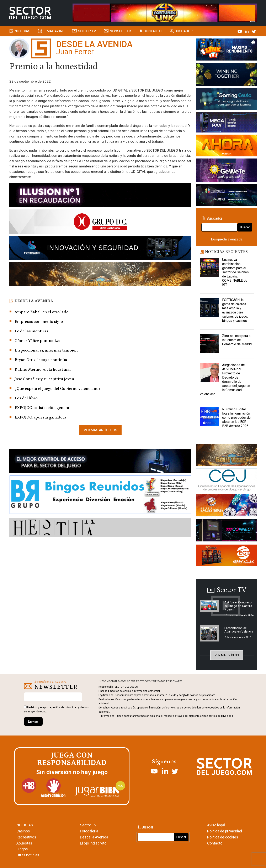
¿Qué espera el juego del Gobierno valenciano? (58, 389)
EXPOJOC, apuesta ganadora (40, 417)
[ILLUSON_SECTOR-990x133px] (100, 196)
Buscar (245, 227)
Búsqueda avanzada (227, 239)
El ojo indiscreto (93, 843)
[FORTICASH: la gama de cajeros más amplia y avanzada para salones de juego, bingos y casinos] (209, 308)
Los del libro (26, 398)
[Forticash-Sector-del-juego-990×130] (100, 249)
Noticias (22, 31)
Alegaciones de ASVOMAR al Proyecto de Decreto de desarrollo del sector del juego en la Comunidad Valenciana (225, 380)
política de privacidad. (221, 716)
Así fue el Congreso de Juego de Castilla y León (238, 606)
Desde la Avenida (94, 837)
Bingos (22, 849)
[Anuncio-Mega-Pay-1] (227, 123)
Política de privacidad (225, 831)
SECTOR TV (87, 31)
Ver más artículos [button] (100, 430)
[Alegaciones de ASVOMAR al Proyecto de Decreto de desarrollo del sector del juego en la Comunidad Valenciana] (209, 373)
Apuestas (24, 843)
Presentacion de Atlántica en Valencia (239, 630)
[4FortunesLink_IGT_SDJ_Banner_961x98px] (165, 13)
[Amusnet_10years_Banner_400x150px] (227, 75)
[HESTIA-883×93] (100, 528)
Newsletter (120, 31)
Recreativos (26, 837)
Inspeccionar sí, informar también (46, 350)
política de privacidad (65, 707)
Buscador (184, 31)
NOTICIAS (25, 825)
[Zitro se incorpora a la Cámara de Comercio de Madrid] (209, 344)
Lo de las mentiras (31, 331)
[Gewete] (227, 171)
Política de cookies (223, 837)
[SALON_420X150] (227, 146)
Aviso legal (216, 825)
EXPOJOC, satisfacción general (42, 408)
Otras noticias (28, 855)
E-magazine (54, 31)
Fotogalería (89, 831)
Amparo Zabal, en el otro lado (42, 312)
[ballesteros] (227, 506)
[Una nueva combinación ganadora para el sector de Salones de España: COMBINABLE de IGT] (209, 268)
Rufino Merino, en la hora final (43, 369)
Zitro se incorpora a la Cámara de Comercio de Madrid (237, 340)
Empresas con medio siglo (39, 322)
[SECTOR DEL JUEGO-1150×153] (100, 222)
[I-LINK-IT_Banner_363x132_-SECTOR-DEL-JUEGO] (227, 50)
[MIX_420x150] (227, 556)
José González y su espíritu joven (44, 379)
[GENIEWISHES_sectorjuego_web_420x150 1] (227, 456)
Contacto (153, 31)
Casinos (23, 831)
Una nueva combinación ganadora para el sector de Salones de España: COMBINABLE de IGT (235, 272)
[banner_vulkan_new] (100, 462)
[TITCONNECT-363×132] (227, 531)
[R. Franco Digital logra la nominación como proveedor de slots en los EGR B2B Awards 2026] (209, 418)
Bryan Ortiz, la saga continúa (41, 360)
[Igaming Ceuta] (227, 100)
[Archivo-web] (227, 196)
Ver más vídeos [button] (227, 655)
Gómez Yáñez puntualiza (37, 341)
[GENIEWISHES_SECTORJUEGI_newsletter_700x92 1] (100, 275)
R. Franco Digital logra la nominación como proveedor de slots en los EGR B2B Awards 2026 (236, 418)
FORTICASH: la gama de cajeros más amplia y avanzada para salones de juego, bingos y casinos (235, 310)
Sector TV (88, 825)
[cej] (227, 481)
